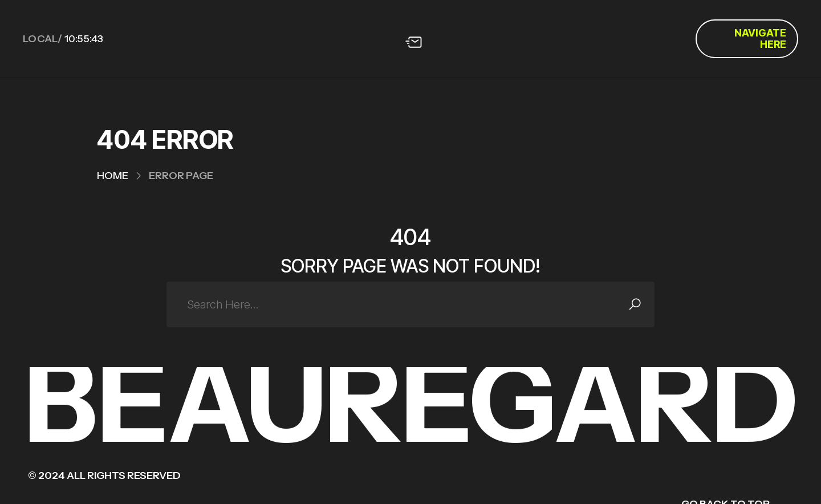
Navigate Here (760, 38)
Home (113, 176)
